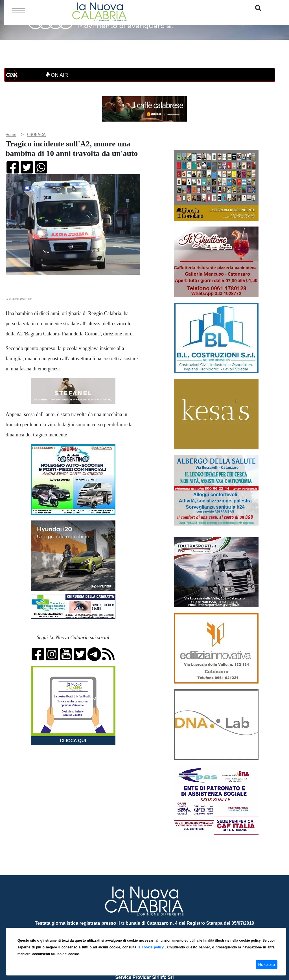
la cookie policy (151, 947)
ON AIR (57, 75)
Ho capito (267, 964)
